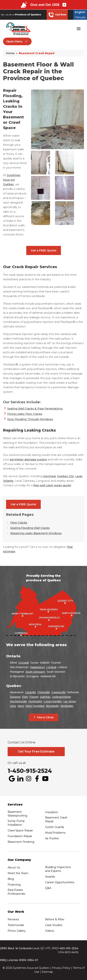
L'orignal (51, 667)
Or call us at (17, 763)
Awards (50, 877)
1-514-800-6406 (68, 952)
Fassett (34, 697)
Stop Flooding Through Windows (30, 419)
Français (80, 17)
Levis (13, 706)
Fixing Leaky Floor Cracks (25, 414)
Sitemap (47, 972)
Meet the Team (18, 873)
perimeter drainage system (28, 459)
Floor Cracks (19, 523)
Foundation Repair (20, 836)
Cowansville (59, 692)
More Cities (46, 717)
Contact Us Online (22, 742)
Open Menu (17, 41)
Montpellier (67, 706)
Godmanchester (62, 697)
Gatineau (45, 697)
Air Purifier (52, 838)
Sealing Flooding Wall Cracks (30, 528)
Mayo (21, 706)
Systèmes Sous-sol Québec (12, 180)
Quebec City (65, 476)
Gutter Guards (55, 827)
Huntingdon (35, 701)
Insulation (52, 812)
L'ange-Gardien (53, 701)
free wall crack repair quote (52, 485)
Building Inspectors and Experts (58, 869)
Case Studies (54, 925)
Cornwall (24, 663)
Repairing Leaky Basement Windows (36, 533)
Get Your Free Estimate (36, 751)
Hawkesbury (37, 667)
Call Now (57, 15)
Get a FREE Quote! (44, 250)
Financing (14, 885)
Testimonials (16, 925)
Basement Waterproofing (17, 814)
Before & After (55, 919)
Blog (11, 879)
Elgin (25, 697)
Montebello (52, 706)
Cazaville (31, 692)
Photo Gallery (17, 931)
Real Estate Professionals (16, 892)
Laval (79, 476)
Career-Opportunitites (60, 882)
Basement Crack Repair (56, 819)
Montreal (49, 476)
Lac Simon (70, 701)
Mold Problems (55, 833)
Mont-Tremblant (35, 706)
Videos (50, 931)
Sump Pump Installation (16, 823)
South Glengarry (35, 672)
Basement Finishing (21, 842)
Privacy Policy (61, 968)
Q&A (48, 888)
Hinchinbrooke (18, 701)
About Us (14, 868)
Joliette (8, 481)
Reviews (13, 919)
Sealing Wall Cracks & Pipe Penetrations (35, 409)
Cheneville (43, 692)
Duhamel (15, 697)
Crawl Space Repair (20, 830)
